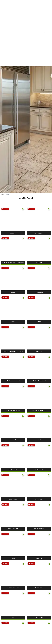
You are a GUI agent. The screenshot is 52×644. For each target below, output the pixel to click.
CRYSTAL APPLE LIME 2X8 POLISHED (13, 263)
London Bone (13, 470)
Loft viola (39, 440)
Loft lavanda (13, 440)
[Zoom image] (23, 209)
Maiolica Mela (13, 499)
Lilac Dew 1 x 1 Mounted (13, 381)
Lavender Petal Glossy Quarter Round (13, 351)
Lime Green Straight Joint (13, 410)
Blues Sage (13, 233)
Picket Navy (13, 558)
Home (2, 194)
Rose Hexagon (39, 617)
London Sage (39, 470)
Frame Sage (39, 263)
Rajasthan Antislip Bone (13, 588)
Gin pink (13, 292)
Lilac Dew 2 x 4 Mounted (39, 381)
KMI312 (13, 322)
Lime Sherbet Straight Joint (39, 410)
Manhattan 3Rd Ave (39, 499)
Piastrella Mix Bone (39, 529)
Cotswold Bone (39, 233)
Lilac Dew (39, 351)
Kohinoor (39, 322)
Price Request (5, 209)
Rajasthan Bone (39, 588)
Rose (13, 617)
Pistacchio (39, 558)
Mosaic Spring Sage (13, 529)
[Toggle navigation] (50, 33)
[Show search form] (45, 33)
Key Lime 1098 (39, 292)
